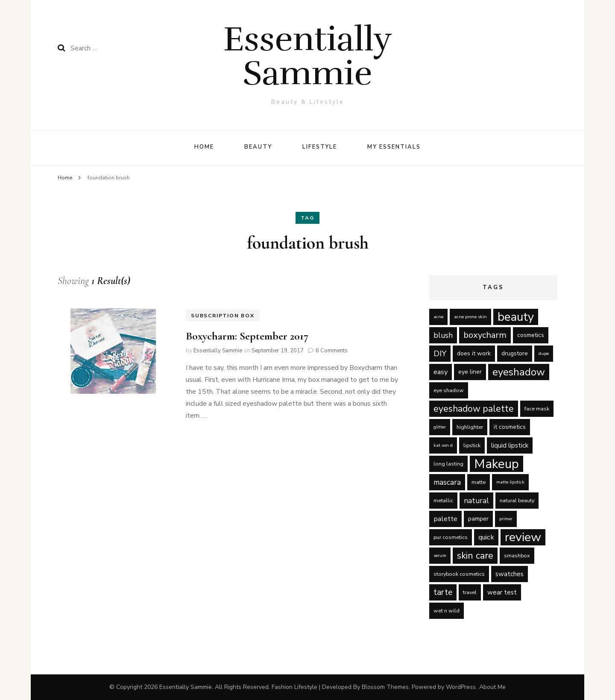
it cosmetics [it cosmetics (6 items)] (510, 427)
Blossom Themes (385, 687)
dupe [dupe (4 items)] (544, 353)
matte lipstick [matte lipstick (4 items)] (510, 482)
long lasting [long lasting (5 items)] (448, 464)
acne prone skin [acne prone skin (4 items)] (470, 317)
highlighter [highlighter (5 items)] (470, 427)
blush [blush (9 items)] (443, 335)
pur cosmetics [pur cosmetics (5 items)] (451, 537)
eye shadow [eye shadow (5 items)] (449, 390)
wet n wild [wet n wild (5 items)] (447, 611)
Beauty (258, 147)
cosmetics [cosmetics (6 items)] (531, 335)
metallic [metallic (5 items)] (443, 500)
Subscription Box (223, 316)
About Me (492, 687)
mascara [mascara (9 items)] (447, 482)
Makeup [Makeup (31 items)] (496, 464)
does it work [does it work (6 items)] (474, 353)
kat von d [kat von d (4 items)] (443, 445)
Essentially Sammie (308, 56)
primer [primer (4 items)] (506, 519)
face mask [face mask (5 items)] (537, 409)
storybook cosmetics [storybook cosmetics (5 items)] (459, 574)
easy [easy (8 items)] (441, 372)
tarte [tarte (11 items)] (443, 592)
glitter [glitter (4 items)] (440, 427)
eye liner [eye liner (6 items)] (470, 372)
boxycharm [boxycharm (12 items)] (485, 335)
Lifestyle (320, 147)
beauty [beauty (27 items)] (516, 317)
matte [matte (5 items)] (479, 482)
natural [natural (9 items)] (476, 501)
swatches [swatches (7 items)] (510, 574)
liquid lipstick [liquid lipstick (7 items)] (510, 445)
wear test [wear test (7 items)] (502, 592)
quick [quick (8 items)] (486, 537)
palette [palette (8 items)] (445, 519)
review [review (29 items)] (523, 537)
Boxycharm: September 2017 (247, 336)
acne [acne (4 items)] (438, 317)
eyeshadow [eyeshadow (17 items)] (519, 372)
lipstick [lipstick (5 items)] (472, 445)
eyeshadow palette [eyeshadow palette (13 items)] (474, 409)
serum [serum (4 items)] (440, 555)
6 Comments (332, 351)
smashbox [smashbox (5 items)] (517, 555)
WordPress (461, 687)
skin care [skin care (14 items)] (475, 556)
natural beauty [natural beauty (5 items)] (517, 500)
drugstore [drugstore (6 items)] (515, 353)
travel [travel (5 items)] (470, 592)
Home (204, 147)
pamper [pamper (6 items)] (478, 519)
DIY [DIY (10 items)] (440, 354)
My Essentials (394, 147)
